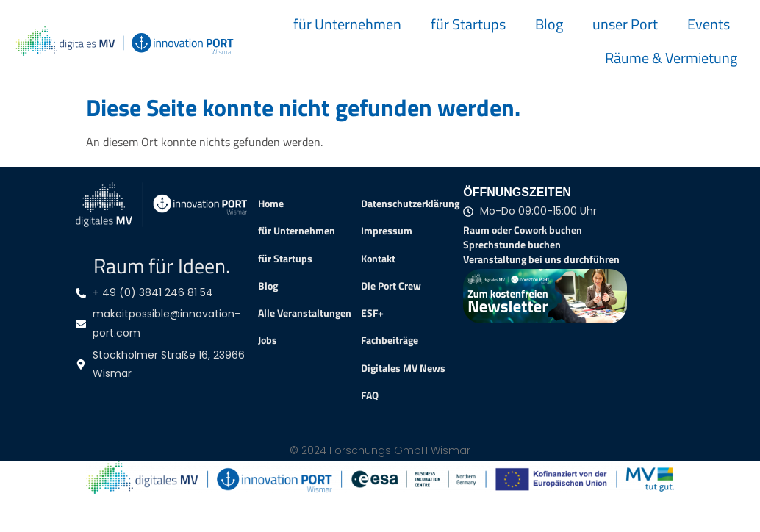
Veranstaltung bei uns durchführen (541, 259)
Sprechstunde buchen (512, 244)
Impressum (387, 231)
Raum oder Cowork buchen (523, 230)
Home (271, 204)
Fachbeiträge (390, 340)
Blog (549, 24)
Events (709, 24)
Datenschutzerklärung (410, 204)
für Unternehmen (347, 24)
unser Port (625, 24)
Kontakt (378, 259)
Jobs (268, 340)
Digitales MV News (403, 368)
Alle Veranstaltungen (305, 313)
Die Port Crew (391, 286)
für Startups (468, 24)
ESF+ (372, 313)
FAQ (370, 395)
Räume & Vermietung (671, 58)
